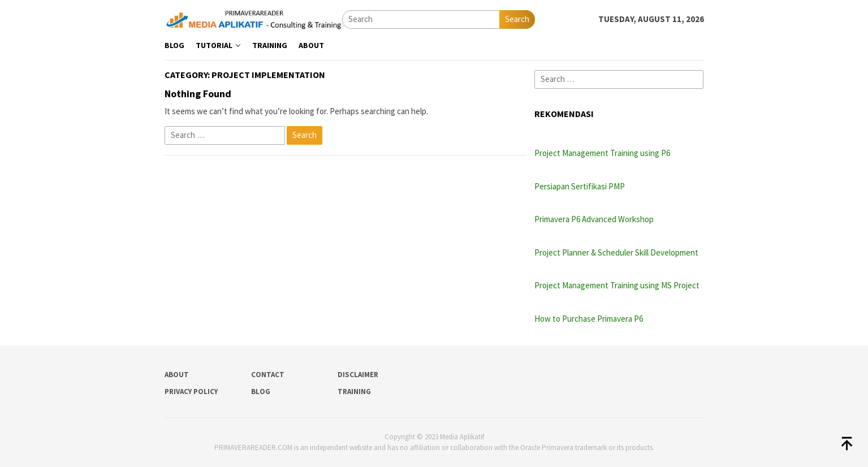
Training (354, 392)
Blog (261, 392)
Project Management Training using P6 (602, 153)
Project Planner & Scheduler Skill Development (616, 252)
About (177, 375)
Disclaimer (358, 375)
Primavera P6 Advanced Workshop (594, 219)
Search (517, 19)
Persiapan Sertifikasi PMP (580, 186)
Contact (268, 375)
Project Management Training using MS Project (617, 285)
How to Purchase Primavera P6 (589, 319)
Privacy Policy (191, 392)
